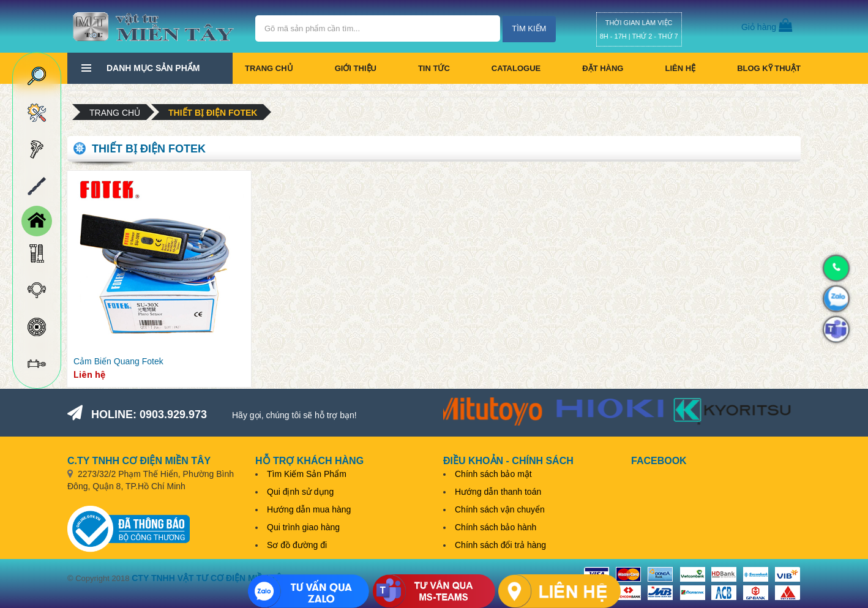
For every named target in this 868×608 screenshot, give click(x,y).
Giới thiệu (356, 68)
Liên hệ (680, 68)
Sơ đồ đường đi (297, 545)
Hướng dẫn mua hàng (309, 509)
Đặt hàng (603, 68)
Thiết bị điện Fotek (213, 113)
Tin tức (434, 68)
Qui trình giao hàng (303, 527)
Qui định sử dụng (300, 492)
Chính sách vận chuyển (500, 509)
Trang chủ (269, 68)
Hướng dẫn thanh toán (498, 492)
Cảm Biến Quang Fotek (118, 361)
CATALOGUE (516, 68)
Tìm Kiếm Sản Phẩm (307, 474)
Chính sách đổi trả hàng (500, 545)
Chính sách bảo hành (496, 527)
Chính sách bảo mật (493, 474)
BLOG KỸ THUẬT (769, 68)
